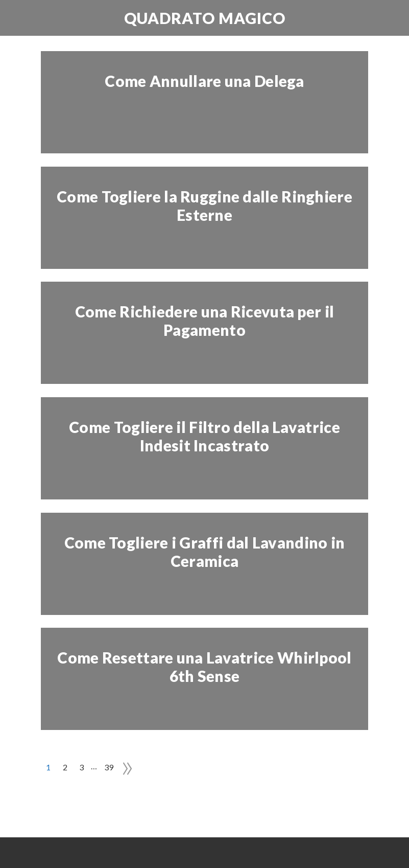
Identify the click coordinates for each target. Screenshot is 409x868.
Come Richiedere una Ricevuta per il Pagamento (205, 321)
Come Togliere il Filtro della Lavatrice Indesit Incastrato (204, 436)
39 (109, 767)
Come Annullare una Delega (204, 81)
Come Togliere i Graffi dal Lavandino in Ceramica (205, 552)
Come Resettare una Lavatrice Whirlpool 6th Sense (204, 667)
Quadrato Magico (205, 18)
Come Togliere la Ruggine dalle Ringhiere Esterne (204, 205)
